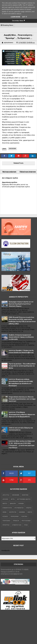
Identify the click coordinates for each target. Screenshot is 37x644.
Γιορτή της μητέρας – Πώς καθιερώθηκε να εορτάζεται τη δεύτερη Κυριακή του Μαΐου (22, 366)
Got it (25, 17)
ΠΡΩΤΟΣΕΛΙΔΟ (26, 521)
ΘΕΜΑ (5, 512)
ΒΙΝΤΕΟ (5, 504)
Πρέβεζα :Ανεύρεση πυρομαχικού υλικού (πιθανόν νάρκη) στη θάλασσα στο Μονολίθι (21, 337)
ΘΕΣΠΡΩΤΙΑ (13, 512)
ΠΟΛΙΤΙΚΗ (24, 516)
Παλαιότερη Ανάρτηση (28, 172)
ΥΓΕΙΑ (26, 525)
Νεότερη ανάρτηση (9, 172)
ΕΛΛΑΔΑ (21, 504)
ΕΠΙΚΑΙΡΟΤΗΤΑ (7, 508)
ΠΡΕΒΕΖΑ (16, 521)
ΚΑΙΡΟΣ (30, 512)
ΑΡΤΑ (13, 499)
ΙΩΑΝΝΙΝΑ (22, 512)
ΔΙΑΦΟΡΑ (13, 504)
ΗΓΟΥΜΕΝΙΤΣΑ (19, 508)
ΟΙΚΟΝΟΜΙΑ (12, 149)
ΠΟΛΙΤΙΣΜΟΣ (6, 521)
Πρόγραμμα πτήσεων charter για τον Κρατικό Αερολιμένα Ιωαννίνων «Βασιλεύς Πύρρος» (21, 304)
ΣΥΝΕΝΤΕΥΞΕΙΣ (17, 525)
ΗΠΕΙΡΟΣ (29, 508)
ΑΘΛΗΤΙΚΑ (25, 495)
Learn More (15, 17)
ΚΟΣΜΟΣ (5, 516)
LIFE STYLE (6, 495)
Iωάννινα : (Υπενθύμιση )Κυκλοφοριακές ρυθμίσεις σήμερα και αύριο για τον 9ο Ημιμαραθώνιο (22, 414)
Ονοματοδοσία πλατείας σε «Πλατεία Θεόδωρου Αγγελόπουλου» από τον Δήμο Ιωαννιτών (22, 399)
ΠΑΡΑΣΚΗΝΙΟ (15, 516)
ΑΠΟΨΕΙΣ (5, 499)
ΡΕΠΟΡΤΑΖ (6, 525)
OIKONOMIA (16, 495)
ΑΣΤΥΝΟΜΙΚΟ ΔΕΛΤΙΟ (24, 499)
